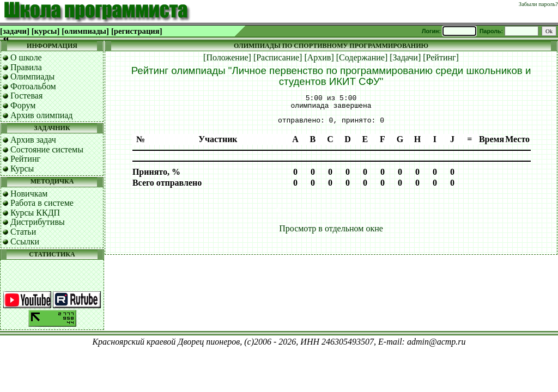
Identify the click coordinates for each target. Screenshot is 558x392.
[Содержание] (362, 57)
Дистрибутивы (38, 222)
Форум (23, 105)
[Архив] (319, 57)
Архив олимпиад (42, 115)
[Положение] (227, 57)
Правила (26, 67)
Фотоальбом (33, 86)
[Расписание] (278, 57)
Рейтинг (25, 159)
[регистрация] (137, 31)
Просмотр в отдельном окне (331, 228)
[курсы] (46, 31)
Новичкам (29, 194)
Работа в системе (42, 203)
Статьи (23, 232)
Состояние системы (47, 149)
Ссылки (25, 241)
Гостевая (26, 96)
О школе (26, 57)
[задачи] (15, 31)
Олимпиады (32, 76)
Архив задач (33, 140)
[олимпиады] (85, 31)
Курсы (22, 169)
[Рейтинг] (441, 57)
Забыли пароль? (538, 4)
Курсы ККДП (35, 213)
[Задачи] (405, 57)
